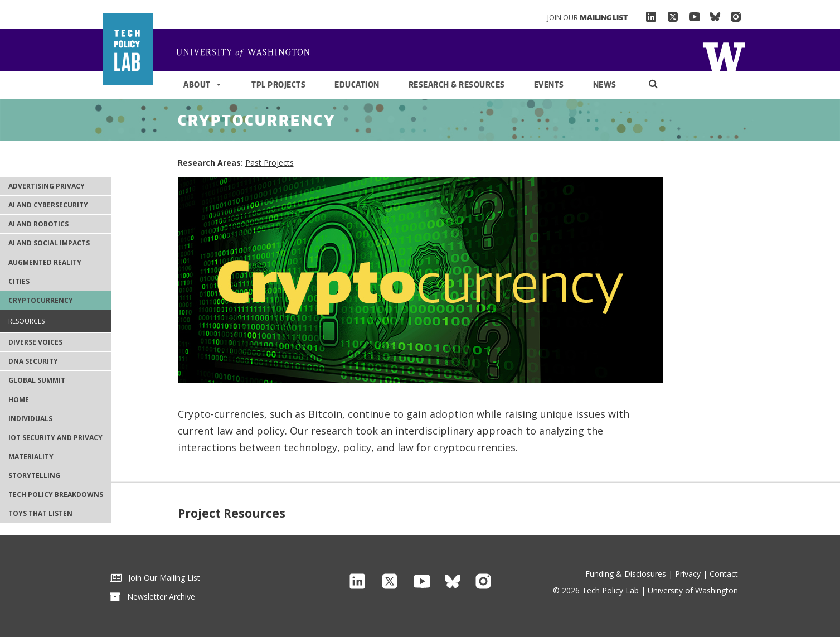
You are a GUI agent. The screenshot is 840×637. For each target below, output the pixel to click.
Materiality (31, 457)
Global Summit (37, 380)
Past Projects (270, 163)
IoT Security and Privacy (55, 438)
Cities (19, 281)
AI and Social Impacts (49, 243)
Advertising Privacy (47, 186)
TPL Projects (278, 85)
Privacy (688, 574)
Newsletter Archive (152, 597)
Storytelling (34, 476)
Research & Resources (457, 85)
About (203, 85)
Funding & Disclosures (626, 574)
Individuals (30, 419)
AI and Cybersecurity (48, 205)
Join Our (587, 17)
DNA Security (33, 361)
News (605, 85)
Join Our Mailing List (155, 578)
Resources (26, 321)
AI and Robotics (38, 224)
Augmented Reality (45, 262)
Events (549, 85)
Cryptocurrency (41, 300)
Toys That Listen (40, 513)
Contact (724, 574)
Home (247, 54)
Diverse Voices (35, 342)
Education (357, 85)
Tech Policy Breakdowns (56, 494)
